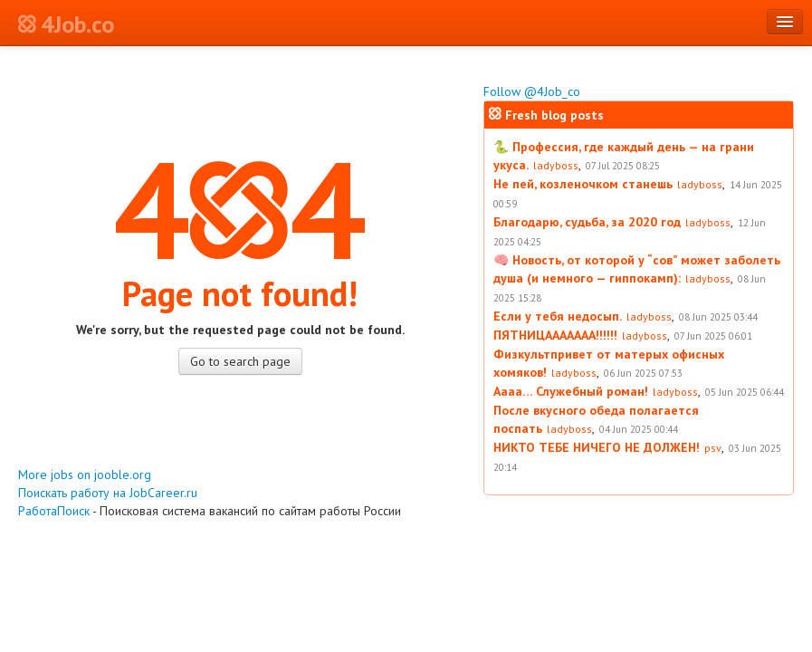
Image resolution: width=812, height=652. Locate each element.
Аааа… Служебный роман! (571, 391)
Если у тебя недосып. (558, 316)
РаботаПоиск (54, 511)
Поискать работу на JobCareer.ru (108, 493)
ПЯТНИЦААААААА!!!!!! (555, 335)
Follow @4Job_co (532, 91)
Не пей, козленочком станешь (583, 184)
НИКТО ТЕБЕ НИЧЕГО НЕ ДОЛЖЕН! (597, 447)
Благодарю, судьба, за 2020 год (587, 222)
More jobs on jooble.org (85, 475)
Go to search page (240, 361)
